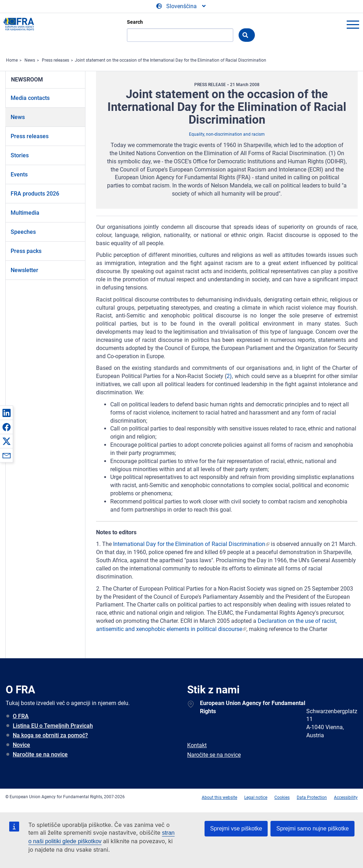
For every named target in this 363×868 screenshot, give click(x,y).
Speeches (23, 232)
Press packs (26, 251)
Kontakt (197, 745)
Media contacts (30, 98)
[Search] (180, 35)
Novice (21, 745)
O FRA (21, 716)
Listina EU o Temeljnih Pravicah (53, 726)
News (30, 60)
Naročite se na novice (40, 754)
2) (229, 376)
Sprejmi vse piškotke (236, 828)
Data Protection (312, 797)
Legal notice (256, 797)
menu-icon (353, 24)
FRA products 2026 (35, 194)
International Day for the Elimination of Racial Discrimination (189, 544)
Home (12, 60)
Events (19, 174)
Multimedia (25, 213)
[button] (6, 413)
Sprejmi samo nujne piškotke (312, 828)
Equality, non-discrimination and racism (227, 134)
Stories (20, 155)
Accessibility (346, 797)
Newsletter (24, 270)
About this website (219, 797)
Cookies (282, 797)
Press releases (55, 60)
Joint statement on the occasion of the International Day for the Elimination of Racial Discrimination (171, 60)
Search (135, 22)
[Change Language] (181, 6)
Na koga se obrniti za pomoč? (50, 735)
